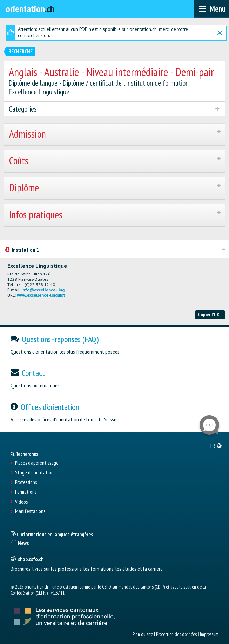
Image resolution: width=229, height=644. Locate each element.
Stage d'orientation (34, 473)
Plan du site (143, 634)
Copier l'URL (210, 314)
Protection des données (176, 634)
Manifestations (30, 511)
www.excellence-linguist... (43, 295)
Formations (26, 492)
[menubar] (211, 9)
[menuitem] (216, 446)
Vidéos (21, 502)
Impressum (209, 634)
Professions (26, 482)
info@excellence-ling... (45, 290)
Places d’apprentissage (37, 463)
